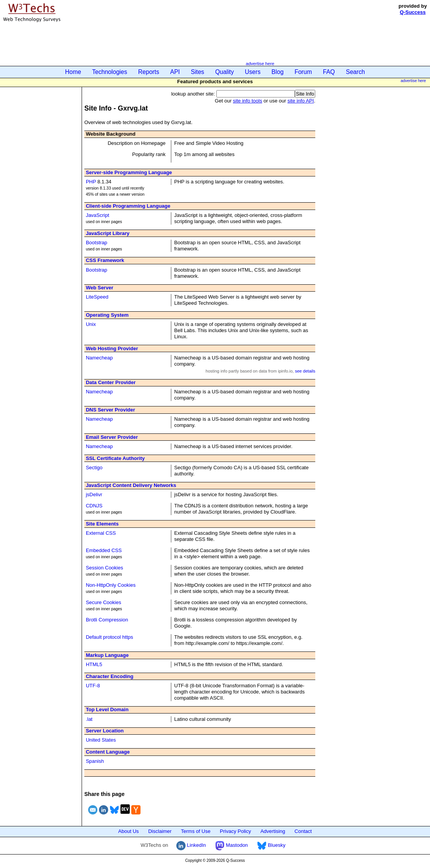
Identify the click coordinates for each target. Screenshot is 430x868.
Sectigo (94, 468)
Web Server (100, 288)
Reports (149, 72)
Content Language (108, 752)
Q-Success (413, 12)
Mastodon (232, 845)
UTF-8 (93, 686)
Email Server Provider (112, 437)
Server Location (105, 731)
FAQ (329, 72)
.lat (89, 719)
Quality (225, 72)
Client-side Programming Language (128, 206)
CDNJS (94, 506)
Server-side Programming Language (129, 172)
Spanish (95, 761)
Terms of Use (196, 831)
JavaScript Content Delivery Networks (131, 485)
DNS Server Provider (110, 410)
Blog (277, 72)
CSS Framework (105, 260)
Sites (198, 72)
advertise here (260, 63)
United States (101, 740)
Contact (303, 831)
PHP (91, 182)
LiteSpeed (97, 297)
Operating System (107, 315)
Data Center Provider (111, 382)
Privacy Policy (235, 831)
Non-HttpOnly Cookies (111, 585)
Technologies (110, 72)
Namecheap (99, 358)
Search (356, 72)
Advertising (273, 831)
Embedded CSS (104, 550)
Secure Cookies (104, 602)
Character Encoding (110, 676)
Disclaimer (160, 831)
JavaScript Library (108, 233)
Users (253, 72)
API (175, 72)
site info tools (248, 101)
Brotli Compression (107, 620)
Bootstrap (97, 243)
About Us (128, 831)
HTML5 (94, 664)
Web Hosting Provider (112, 348)
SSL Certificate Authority (115, 458)
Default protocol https (110, 637)
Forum (303, 72)
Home (73, 72)
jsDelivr (94, 494)
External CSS (101, 533)
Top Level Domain (107, 709)
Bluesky (271, 845)
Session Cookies (105, 568)
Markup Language (107, 655)
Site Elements (102, 524)
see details (305, 371)
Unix (91, 324)
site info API (301, 101)
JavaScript (98, 215)
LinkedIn (191, 845)
